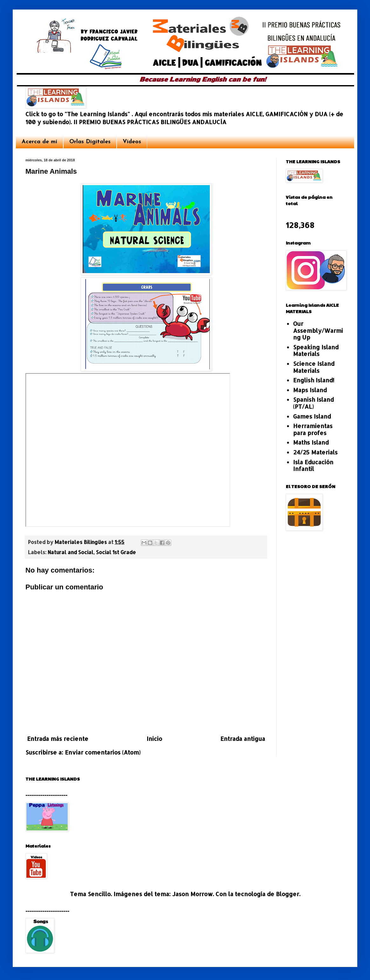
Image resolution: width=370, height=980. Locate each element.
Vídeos (132, 142)
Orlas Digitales (90, 142)
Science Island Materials (314, 367)
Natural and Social (71, 552)
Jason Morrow (192, 894)
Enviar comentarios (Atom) (103, 752)
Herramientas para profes (313, 429)
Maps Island (310, 390)
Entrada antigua (243, 738)
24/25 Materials (315, 452)
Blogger (288, 894)
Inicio (154, 738)
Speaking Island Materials (316, 350)
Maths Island (311, 442)
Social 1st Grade (116, 552)
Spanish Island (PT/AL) (313, 403)
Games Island (312, 416)
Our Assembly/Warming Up (318, 330)
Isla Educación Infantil (313, 465)
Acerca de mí (39, 142)
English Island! (314, 380)
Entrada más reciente (58, 738)
